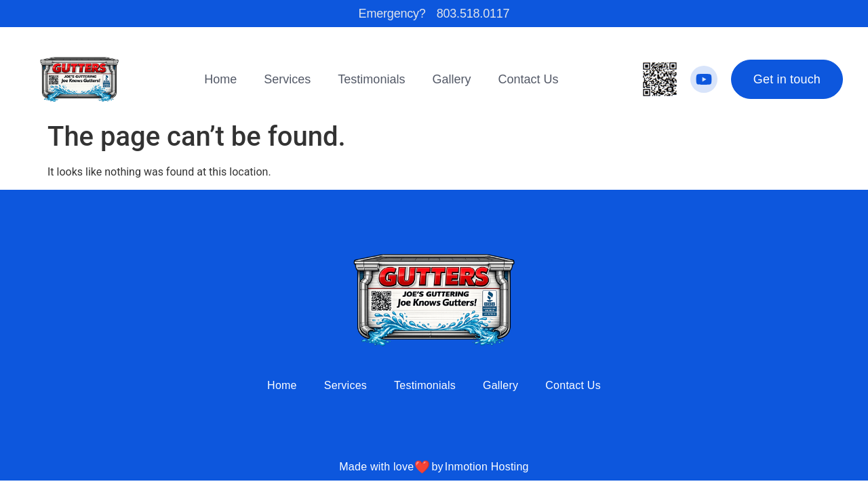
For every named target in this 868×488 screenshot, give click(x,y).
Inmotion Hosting (487, 467)
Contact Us (528, 79)
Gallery (451, 79)
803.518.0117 (473, 14)
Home (220, 79)
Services (287, 79)
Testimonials (371, 79)
